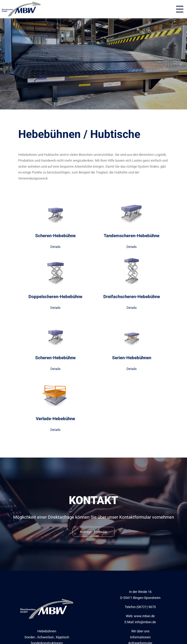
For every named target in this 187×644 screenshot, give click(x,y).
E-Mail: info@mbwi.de (140, 622)
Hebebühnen (47, 631)
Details (55, 247)
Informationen (140, 637)
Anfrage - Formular (94, 532)
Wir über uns (140, 631)
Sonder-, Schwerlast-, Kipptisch (47, 637)
